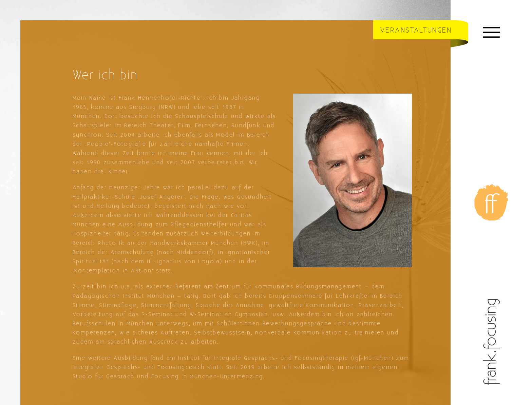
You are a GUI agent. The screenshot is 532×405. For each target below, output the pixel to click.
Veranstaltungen (416, 30)
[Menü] (491, 34)
